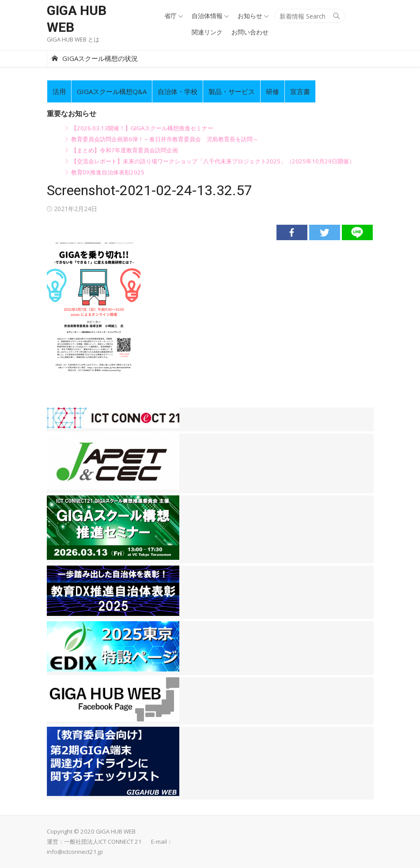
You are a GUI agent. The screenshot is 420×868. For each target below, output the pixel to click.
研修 (272, 91)
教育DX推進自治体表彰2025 (108, 172)
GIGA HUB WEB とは (73, 39)
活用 (59, 91)
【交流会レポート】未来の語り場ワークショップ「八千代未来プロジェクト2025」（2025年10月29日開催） (213, 161)
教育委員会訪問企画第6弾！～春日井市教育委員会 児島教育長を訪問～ (165, 139)
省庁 (170, 16)
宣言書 (300, 91)
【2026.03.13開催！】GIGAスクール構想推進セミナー (142, 128)
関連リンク (207, 32)
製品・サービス (232, 91)
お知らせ (250, 16)
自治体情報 (207, 16)
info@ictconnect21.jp (75, 852)
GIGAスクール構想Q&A (112, 91)
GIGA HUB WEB (77, 19)
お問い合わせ (250, 32)
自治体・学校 (178, 91)
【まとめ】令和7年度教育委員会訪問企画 (125, 150)
